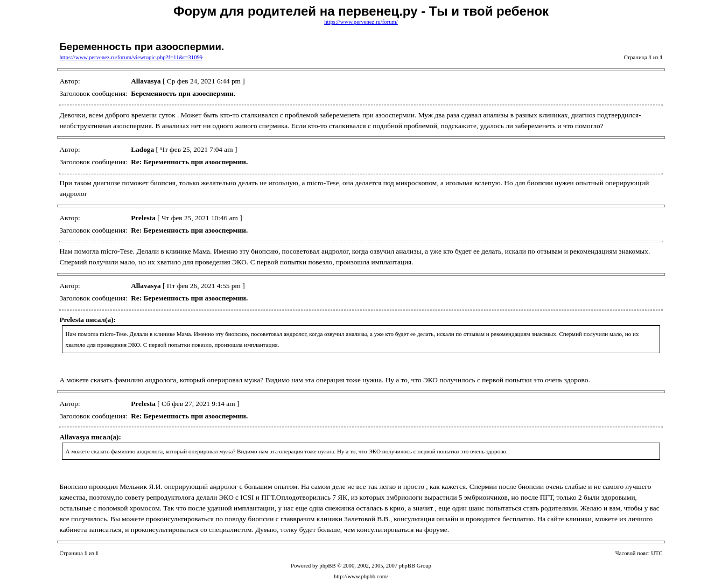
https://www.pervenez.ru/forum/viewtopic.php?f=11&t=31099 (131, 57)
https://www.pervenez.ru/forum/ (361, 22)
